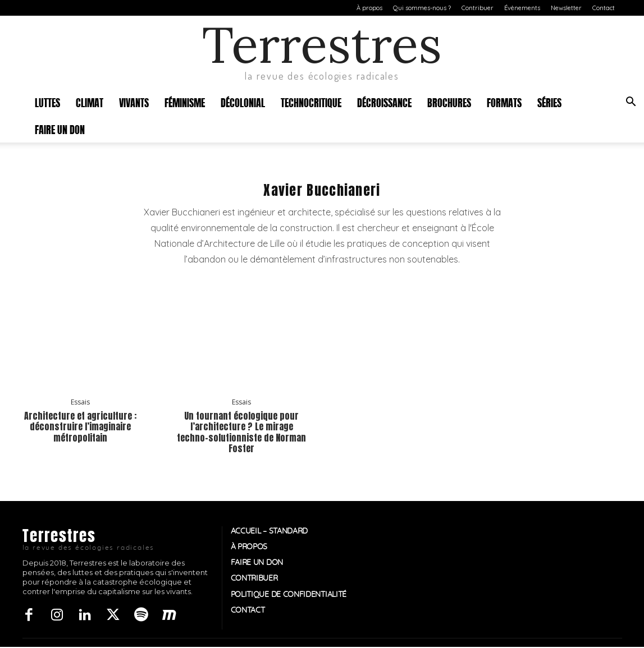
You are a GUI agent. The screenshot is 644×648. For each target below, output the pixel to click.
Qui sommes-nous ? (422, 8)
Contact (604, 8)
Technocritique (311, 102)
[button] (631, 103)
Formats (504, 102)
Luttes (47, 102)
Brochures (449, 102)
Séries (549, 102)
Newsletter (566, 8)
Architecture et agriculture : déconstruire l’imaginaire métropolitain (80, 426)
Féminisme (185, 102)
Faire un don (60, 129)
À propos (369, 8)
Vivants (134, 102)
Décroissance (384, 102)
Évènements (522, 8)
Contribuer (478, 8)
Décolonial (243, 102)
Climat (90, 102)
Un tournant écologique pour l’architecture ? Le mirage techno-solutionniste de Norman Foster (241, 432)
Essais (80, 402)
